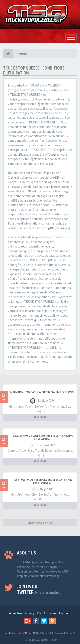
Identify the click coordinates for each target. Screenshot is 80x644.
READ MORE (40, 417)
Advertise (16, 613)
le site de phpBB (24, 196)
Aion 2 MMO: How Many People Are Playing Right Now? (42, 392)
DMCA (41, 613)
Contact (65, 613)
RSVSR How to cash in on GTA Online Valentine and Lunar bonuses (42, 481)
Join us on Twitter (39, 589)
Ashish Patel (46, 633)
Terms (52, 613)
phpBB (73, 633)
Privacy (30, 613)
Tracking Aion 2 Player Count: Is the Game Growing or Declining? (42, 437)
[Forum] (8, 54)
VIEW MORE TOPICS (40, 522)
